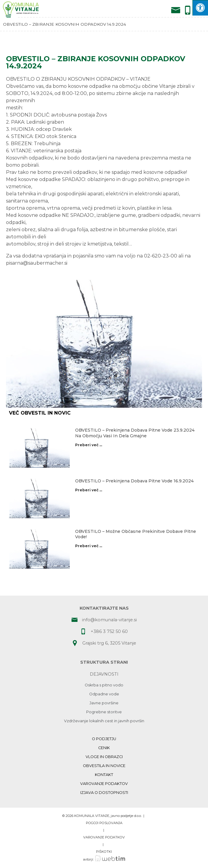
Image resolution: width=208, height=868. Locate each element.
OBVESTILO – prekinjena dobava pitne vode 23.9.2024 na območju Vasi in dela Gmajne (135, 433)
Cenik (104, 748)
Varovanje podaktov (104, 784)
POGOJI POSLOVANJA (104, 823)
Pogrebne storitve (104, 712)
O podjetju (104, 739)
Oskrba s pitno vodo (104, 685)
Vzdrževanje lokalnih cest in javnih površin (104, 721)
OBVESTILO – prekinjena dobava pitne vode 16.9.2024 (134, 481)
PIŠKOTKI (104, 852)
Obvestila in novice (104, 766)
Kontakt (104, 775)
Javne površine (104, 703)
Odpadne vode (104, 694)
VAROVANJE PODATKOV (104, 837)
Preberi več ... (89, 445)
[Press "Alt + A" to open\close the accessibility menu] (200, 8)
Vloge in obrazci (104, 757)
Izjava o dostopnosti (104, 793)
